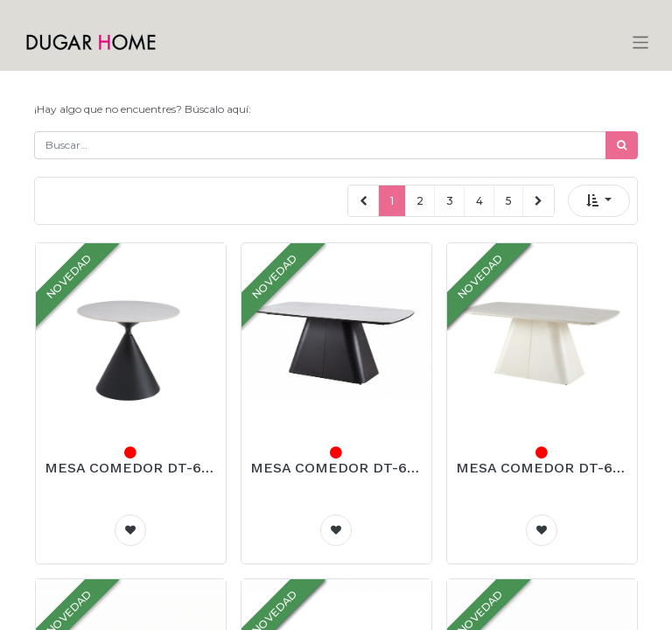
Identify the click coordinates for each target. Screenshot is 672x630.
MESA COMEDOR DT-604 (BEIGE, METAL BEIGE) (542, 468)
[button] (599, 201)
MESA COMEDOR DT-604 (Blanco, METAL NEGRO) (336, 468)
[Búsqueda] (622, 145)
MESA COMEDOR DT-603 (131, 468)
